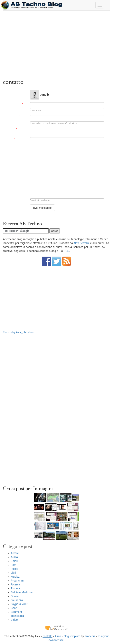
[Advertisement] (57, 46)
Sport (14, 608)
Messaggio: (21, 139)
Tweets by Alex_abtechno (19, 332)
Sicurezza (17, 600)
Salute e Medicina (22, 592)
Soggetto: (21, 129)
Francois (90, 636)
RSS (66, 251)
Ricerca (15, 584)
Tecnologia (17, 616)
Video (14, 620)
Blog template (72, 636)
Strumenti (17, 612)
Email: (23, 116)
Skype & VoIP (19, 604)
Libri (13, 573)
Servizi (15, 596)
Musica (15, 577)
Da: (25, 104)
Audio (14, 557)
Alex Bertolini (81, 243)
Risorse (15, 588)
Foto (14, 565)
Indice (14, 569)
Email (14, 561)
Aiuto (58, 636)
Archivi (15, 553)
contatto (48, 636)
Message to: (21, 92)
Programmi (17, 581)
